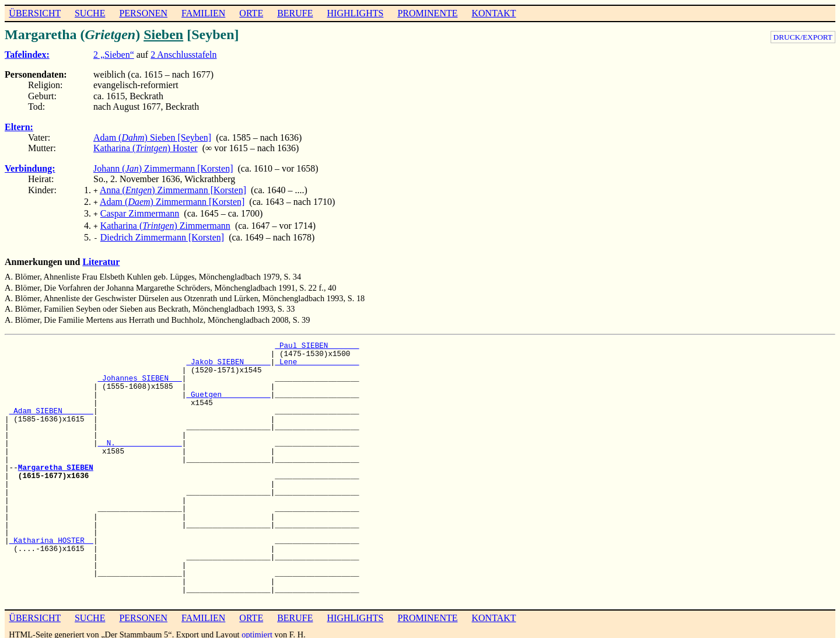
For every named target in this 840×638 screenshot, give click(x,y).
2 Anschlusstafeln (183, 55)
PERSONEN (143, 13)
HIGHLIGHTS (356, 13)
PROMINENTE (427, 13)
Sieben (163, 34)
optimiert (257, 629)
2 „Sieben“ (114, 55)
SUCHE (90, 13)
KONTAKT (494, 13)
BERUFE (295, 13)
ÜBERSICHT (35, 13)
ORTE (251, 13)
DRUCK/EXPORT (803, 37)
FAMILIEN (203, 13)
